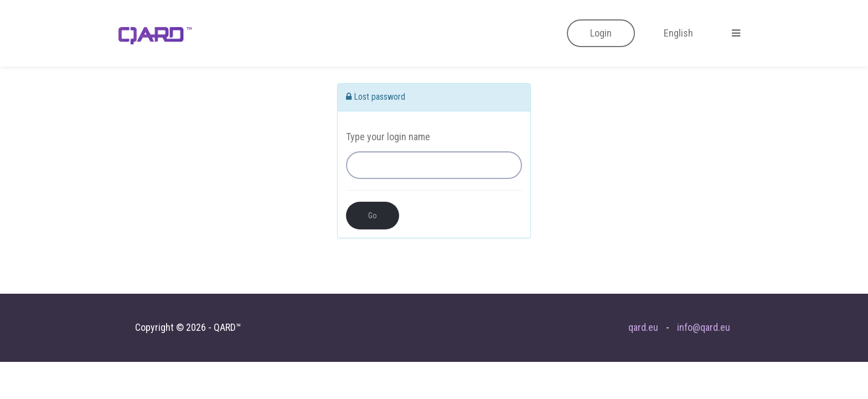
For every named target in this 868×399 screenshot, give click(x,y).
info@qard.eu (704, 327)
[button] (601, 33)
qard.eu (643, 327)
